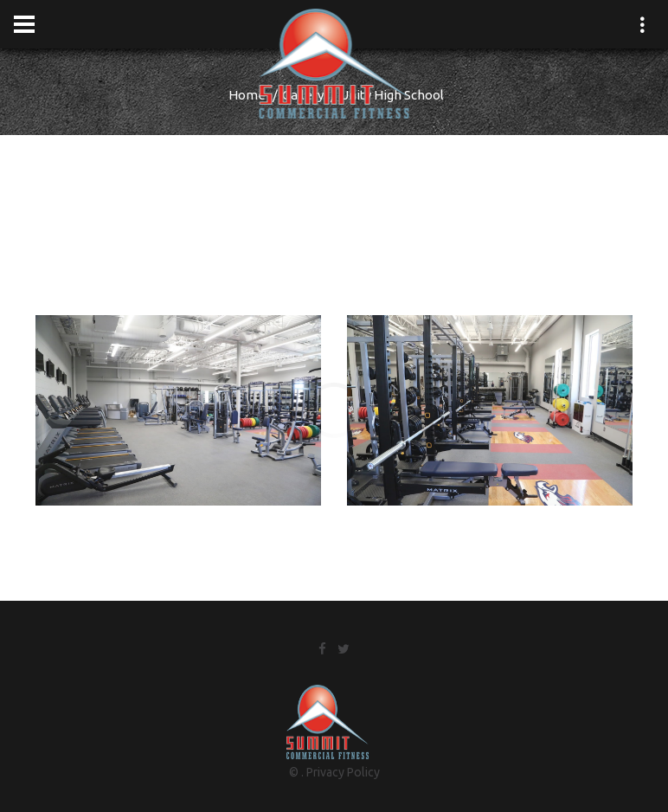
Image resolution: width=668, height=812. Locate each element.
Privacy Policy (343, 772)
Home (247, 95)
